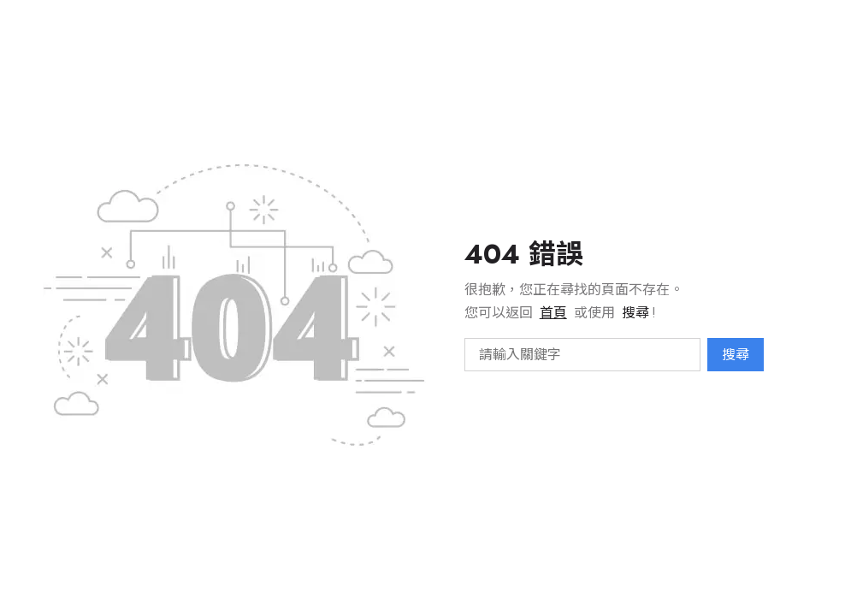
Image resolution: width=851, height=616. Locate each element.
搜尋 (736, 355)
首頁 (553, 313)
